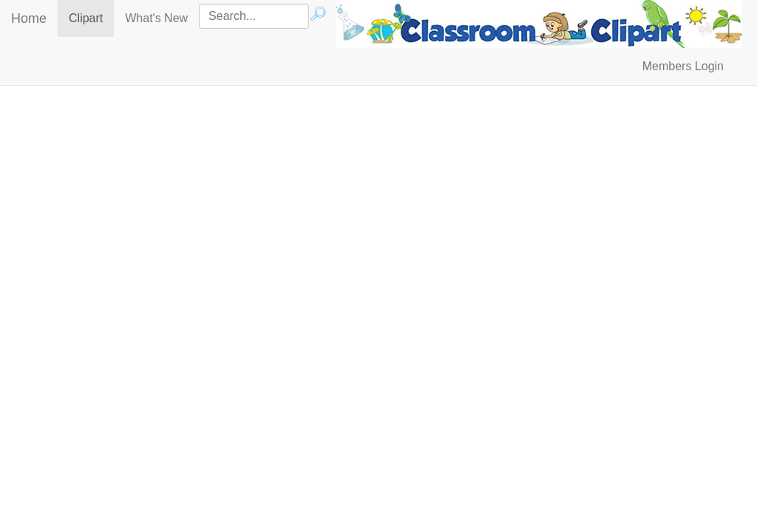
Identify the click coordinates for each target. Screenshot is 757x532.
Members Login (683, 66)
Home (29, 18)
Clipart (91, 17)
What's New (156, 18)
